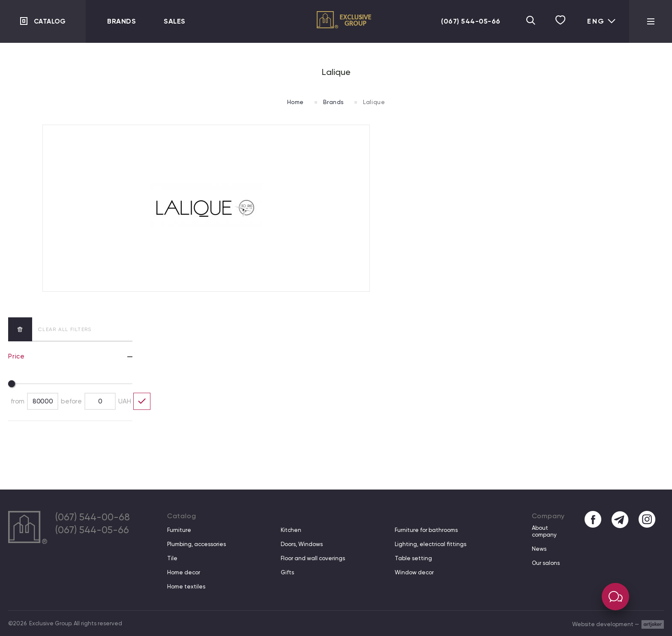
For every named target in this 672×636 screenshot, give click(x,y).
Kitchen (291, 530)
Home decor (184, 572)
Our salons (545, 563)
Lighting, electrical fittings (430, 544)
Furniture (179, 530)
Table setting (413, 558)
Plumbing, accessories (196, 544)
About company (543, 531)
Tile (172, 558)
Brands (121, 21)
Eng (602, 21)
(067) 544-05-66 (466, 21)
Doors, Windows (302, 544)
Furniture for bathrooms (426, 530)
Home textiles (186, 587)
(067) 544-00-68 (95, 518)
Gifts (287, 572)
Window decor (414, 572)
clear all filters (50, 329)
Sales (175, 21)
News (538, 549)
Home (293, 102)
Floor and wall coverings (313, 558)
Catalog (50, 21)
